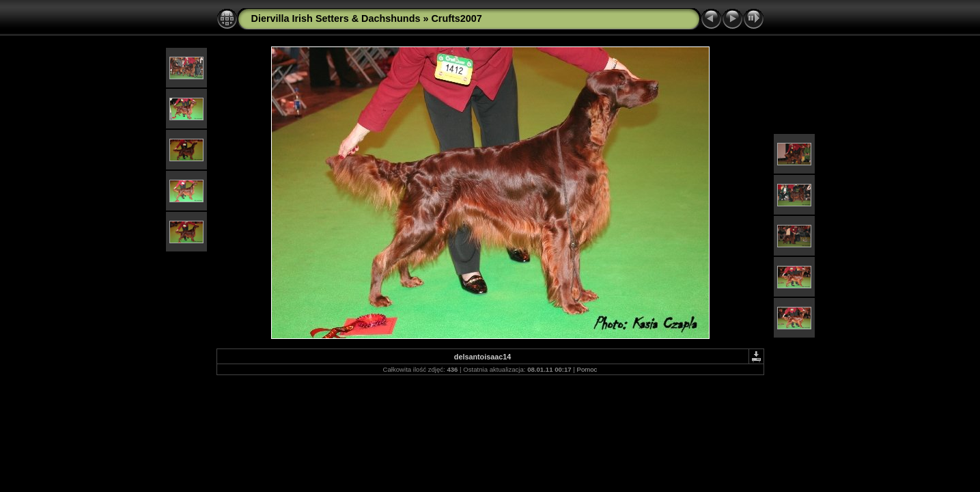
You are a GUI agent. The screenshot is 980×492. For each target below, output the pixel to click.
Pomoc (587, 369)
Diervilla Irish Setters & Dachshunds (336, 18)
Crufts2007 (456, 18)
